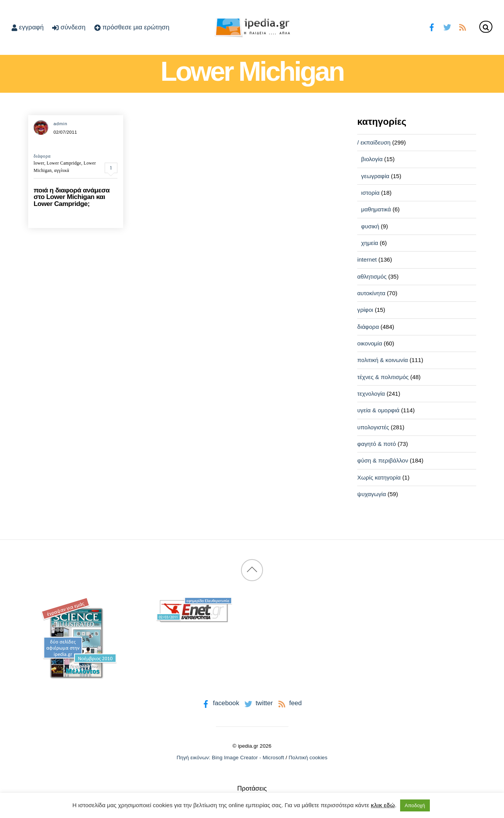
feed (289, 703)
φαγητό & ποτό (377, 444)
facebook (220, 703)
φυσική (370, 226)
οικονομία (370, 343)
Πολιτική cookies (308, 758)
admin (60, 124)
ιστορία (370, 193)
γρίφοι (365, 310)
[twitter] (447, 26)
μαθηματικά (376, 209)
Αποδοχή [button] (415, 805)
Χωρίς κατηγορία (379, 477)
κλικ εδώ (383, 805)
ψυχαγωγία (372, 494)
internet (367, 259)
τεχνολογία (371, 394)
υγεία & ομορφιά (378, 410)
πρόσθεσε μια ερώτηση (132, 27)
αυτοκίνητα (371, 293)
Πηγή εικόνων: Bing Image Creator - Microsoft (230, 758)
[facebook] (432, 26)
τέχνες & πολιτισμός (383, 377)
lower (39, 163)
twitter (258, 703)
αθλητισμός (372, 276)
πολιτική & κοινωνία (383, 360)
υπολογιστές (373, 427)
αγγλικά (62, 170)
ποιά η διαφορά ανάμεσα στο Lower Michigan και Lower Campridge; (72, 197)
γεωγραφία (375, 176)
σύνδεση (69, 27)
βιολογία (372, 159)
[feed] (462, 26)
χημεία (370, 243)
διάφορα (42, 156)
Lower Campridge (64, 163)
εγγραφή (28, 27)
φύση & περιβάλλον (383, 460)
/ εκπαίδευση (374, 142)
